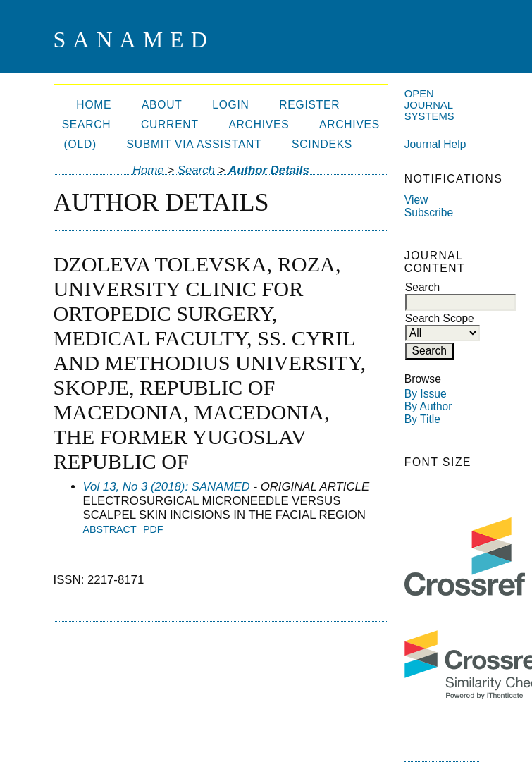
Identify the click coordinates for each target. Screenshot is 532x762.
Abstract (110, 529)
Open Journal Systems (429, 105)
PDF (153, 529)
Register (309, 105)
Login (230, 105)
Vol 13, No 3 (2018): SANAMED (167, 487)
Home (94, 105)
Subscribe (429, 213)
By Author (428, 406)
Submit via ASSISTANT (194, 144)
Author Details (269, 170)
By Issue (426, 394)
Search (87, 124)
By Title (422, 419)
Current (170, 124)
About (162, 105)
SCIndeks (322, 144)
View (416, 200)
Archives (259, 124)
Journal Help (435, 144)
